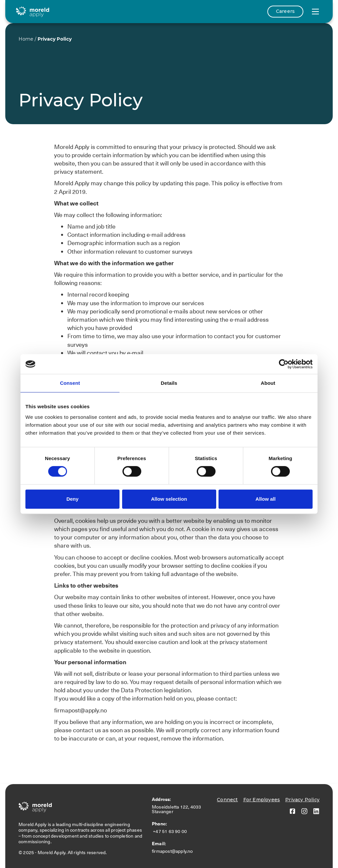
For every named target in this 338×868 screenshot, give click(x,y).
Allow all (266, 499)
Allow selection (169, 499)
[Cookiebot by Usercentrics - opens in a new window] (284, 364)
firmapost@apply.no (172, 851)
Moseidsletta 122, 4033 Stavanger (176, 809)
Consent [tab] (70, 383)
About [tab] (268, 383)
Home (26, 39)
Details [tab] (169, 383)
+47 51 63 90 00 (170, 831)
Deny (72, 499)
